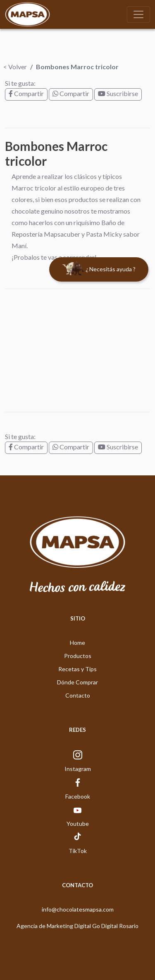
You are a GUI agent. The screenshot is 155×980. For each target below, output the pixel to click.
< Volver (15, 67)
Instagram (78, 769)
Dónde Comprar (77, 682)
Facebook (78, 796)
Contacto (78, 695)
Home (77, 643)
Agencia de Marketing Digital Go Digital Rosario (77, 926)
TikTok (78, 851)
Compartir (26, 93)
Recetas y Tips (77, 669)
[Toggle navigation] (138, 14)
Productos (78, 656)
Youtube (78, 824)
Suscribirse (118, 93)
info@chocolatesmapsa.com (78, 909)
